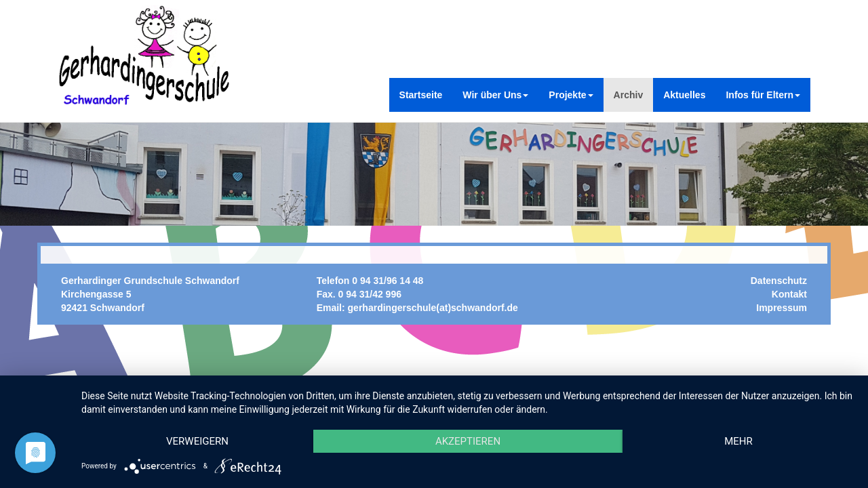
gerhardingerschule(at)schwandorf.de (433, 308)
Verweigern (197, 441)
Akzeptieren (468, 441)
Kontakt (789, 294)
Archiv (629, 95)
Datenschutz (779, 281)
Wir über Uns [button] (495, 95)
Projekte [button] (571, 95)
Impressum (782, 308)
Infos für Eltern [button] (763, 95)
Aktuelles (684, 95)
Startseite (421, 95)
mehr (738, 441)
